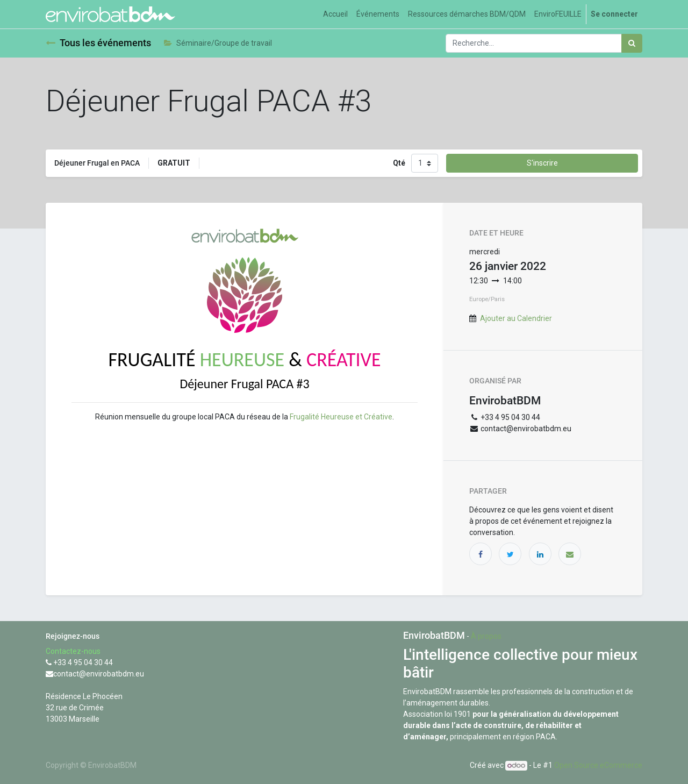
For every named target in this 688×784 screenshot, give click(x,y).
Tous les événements (98, 43)
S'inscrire (542, 163)
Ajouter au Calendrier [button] (516, 318)
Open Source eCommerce (598, 765)
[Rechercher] (632, 43)
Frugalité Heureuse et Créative (341, 417)
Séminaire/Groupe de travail (218, 43)
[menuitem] (335, 14)
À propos (486, 636)
